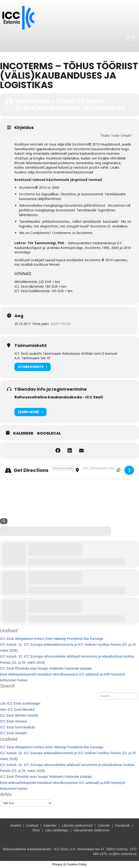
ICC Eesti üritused (13, 721)
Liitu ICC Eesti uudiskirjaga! (20, 703)
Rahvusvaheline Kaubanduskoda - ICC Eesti (59, 397)
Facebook (122, 825)
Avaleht (16, 825)
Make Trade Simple (116, 135)
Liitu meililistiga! (57, 830)
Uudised (32, 825)
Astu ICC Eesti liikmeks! (18, 710)
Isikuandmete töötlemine (91, 830)
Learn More (30, 412)
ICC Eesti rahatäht (13, 733)
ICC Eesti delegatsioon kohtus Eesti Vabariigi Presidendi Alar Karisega (52, 639)
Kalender (23, 433)
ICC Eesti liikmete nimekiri (19, 715)
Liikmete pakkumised (77, 825)
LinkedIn (104, 825)
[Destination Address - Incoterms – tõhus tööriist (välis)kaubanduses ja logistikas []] (102, 468)
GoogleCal (49, 433)
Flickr (36, 830)
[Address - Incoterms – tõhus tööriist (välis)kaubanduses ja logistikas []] (62, 468)
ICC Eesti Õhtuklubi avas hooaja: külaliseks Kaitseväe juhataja (46, 668)
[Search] (4, 521)
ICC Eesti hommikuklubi (18, 727)
